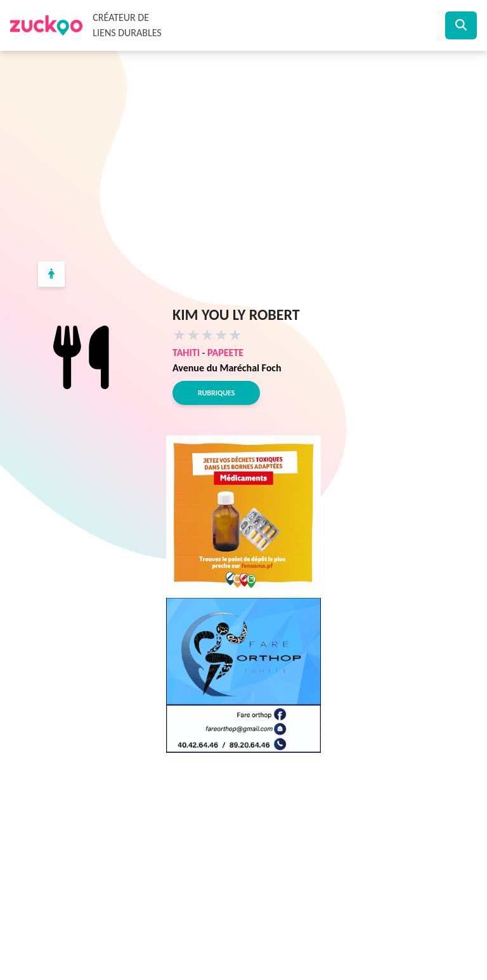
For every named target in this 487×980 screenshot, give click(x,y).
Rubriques (216, 393)
